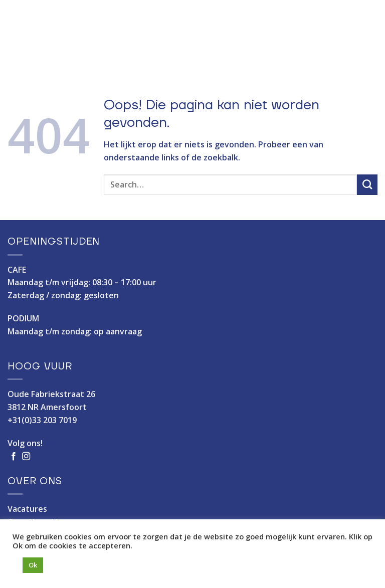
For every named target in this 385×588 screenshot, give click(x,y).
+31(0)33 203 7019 (42, 420)
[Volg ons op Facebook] (14, 457)
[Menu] (370, 33)
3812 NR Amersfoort (47, 407)
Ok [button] (33, 565)
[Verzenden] (367, 184)
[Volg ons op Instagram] (26, 457)
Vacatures (27, 509)
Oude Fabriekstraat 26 (51, 394)
